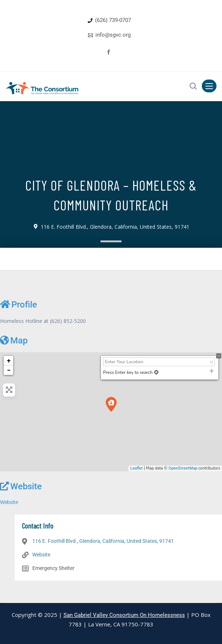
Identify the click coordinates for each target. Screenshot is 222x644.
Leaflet (137, 468)
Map (14, 340)
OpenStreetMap (183, 468)
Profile (19, 304)
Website (21, 486)
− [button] (9, 370)
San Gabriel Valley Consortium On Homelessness (124, 615)
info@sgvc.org (113, 35)
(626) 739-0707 (113, 20)
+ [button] (9, 360)
